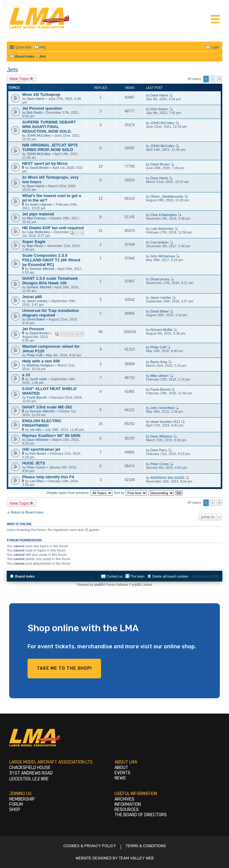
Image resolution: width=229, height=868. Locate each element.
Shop (15, 810)
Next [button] (219, 79)
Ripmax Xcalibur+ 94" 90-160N (51, 436)
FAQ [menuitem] (43, 47)
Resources (127, 810)
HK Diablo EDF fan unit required (53, 228)
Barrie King (159, 362)
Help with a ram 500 (41, 361)
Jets (12, 70)
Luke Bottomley (38, 232)
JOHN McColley (39, 135)
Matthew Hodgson (40, 365)
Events (122, 773)
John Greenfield (162, 408)
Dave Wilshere (38, 440)
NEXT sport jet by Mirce (45, 163)
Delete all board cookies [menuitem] (170, 576)
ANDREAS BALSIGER (167, 478)
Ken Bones (38, 453)
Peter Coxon (36, 467)
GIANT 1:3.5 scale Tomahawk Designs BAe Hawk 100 (50, 281)
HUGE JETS (34, 463)
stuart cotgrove (41, 204)
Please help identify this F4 (48, 477)
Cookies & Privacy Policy (90, 846)
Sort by (130, 493)
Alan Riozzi (35, 246)
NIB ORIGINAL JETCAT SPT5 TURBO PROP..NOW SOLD (50, 147)
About (121, 768)
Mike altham (159, 376)
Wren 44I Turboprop (41, 95)
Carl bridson (159, 242)
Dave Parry (159, 450)
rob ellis (36, 430)
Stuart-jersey (160, 279)
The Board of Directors (141, 815)
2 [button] (213, 79)
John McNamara (163, 256)
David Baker (36, 319)
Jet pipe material (38, 214)
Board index (25, 576)
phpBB (99, 585)
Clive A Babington (163, 215)
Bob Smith (34, 112)
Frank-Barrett (37, 397)
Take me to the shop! (64, 668)
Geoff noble (38, 379)
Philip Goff (34, 355)
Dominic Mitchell (42, 269)
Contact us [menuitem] (115, 576)
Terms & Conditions (146, 846)
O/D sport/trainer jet (41, 449)
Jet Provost (33, 329)
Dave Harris (36, 99)
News (120, 778)
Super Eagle (34, 242)
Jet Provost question (42, 108)
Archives (124, 799)
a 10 (26, 375)
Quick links (23, 47)
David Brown (39, 168)
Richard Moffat (161, 330)
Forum (16, 804)
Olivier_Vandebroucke (167, 196)
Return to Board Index (27, 512)
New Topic (19, 78)
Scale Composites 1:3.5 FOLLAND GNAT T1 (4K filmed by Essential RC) (51, 260)
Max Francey (36, 218)
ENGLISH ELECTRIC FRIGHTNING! (42, 423)
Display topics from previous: (79, 493)
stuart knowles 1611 (165, 422)
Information (128, 804)
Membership (22, 799)
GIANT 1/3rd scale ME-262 (47, 407)
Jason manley (37, 301)
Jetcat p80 (32, 297)
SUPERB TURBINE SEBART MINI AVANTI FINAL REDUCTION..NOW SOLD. (49, 127)
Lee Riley (37, 481)
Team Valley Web (136, 858)
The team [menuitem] (137, 576)
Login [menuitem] (215, 47)
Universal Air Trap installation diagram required (51, 313)
